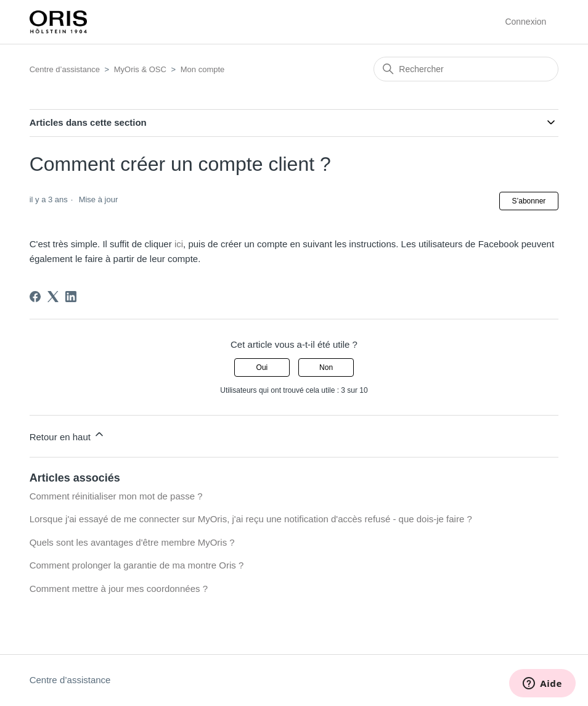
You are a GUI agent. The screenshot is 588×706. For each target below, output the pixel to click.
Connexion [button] (525, 22)
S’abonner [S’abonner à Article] (529, 201)
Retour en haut (67, 435)
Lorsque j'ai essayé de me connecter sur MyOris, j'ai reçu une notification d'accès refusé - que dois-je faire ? (251, 519)
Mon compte (203, 69)
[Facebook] (35, 297)
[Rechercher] (466, 69)
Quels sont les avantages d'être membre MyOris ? (132, 542)
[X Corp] (53, 297)
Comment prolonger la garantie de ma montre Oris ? (137, 565)
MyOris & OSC (140, 69)
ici (179, 244)
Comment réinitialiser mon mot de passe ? (116, 496)
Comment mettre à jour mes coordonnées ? (119, 589)
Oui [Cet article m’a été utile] (262, 367)
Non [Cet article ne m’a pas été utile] (326, 367)
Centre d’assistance (65, 69)
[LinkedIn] (71, 297)
